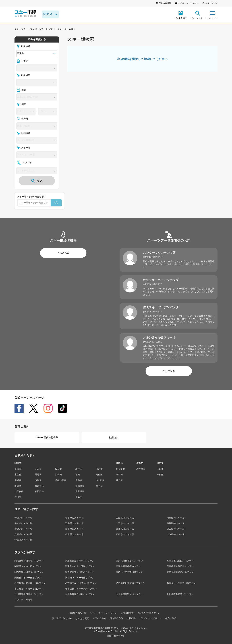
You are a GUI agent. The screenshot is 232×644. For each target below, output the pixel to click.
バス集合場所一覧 (77, 613)
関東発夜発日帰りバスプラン (80, 561)
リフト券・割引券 (23, 600)
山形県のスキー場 (125, 518)
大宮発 (38, 469)
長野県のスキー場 (176, 523)
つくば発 (100, 480)
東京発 (18, 475)
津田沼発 (80, 491)
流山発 (79, 480)
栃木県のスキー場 (23, 523)
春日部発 (39, 491)
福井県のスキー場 (125, 529)
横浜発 (58, 469)
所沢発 (38, 480)
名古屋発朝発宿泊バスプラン (130, 583)
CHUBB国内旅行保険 (47, 437)
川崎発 (58, 475)
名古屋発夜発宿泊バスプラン (181, 583)
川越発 (38, 475)
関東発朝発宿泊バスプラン (129, 561)
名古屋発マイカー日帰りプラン (81, 589)
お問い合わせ (99, 618)
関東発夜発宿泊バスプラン (180, 561)
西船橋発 (80, 486)
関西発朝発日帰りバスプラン (29, 572)
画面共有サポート (116, 636)
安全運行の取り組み (62, 618)
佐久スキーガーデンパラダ (161, 280)
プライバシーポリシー (151, 618)
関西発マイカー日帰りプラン (80, 578)
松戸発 (79, 469)
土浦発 (99, 486)
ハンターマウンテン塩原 (159, 253)
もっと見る (63, 253)
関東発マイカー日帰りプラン (80, 566)
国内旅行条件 (116, 618)
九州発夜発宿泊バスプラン (180, 594)
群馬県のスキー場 (74, 523)
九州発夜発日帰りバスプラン (80, 594)
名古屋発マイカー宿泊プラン (29, 589)
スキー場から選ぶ (67, 29)
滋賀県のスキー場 (176, 529)
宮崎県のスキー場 (23, 540)
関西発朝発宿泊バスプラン (180, 572)
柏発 (78, 475)
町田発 (18, 486)
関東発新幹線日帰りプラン (180, 566)
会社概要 (131, 618)
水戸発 (99, 469)
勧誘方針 (114, 437)
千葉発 (79, 497)
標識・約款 (171, 618)
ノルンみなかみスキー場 (159, 338)
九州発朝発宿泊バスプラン (129, 594)
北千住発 (19, 491)
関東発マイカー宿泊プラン (28, 566)
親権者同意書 (127, 613)
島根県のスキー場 (74, 534)
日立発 (99, 475)
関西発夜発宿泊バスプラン (129, 572)
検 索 (37, 181)
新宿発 (18, 469)
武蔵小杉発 (61, 480)
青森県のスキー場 (23, 518)
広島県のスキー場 (125, 534)
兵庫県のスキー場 (23, 534)
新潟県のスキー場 (23, 529)
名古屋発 (141, 469)
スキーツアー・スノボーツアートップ (33, 29)
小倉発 (160, 469)
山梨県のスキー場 (125, 523)
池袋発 (18, 480)
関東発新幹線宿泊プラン (128, 566)
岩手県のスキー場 (74, 518)
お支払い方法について (149, 613)
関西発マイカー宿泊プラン (28, 578)
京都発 (119, 475)
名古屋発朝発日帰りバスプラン (30, 583)
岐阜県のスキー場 (74, 529)
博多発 (160, 475)
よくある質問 (82, 618)
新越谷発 (39, 486)
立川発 (18, 497)
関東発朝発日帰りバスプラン (29, 561)
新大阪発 (120, 469)
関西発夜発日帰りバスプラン (80, 572)
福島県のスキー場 (176, 518)
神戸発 (119, 480)
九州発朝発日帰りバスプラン (29, 594)
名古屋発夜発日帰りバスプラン (81, 583)
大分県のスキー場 (176, 534)
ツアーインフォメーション (103, 613)
